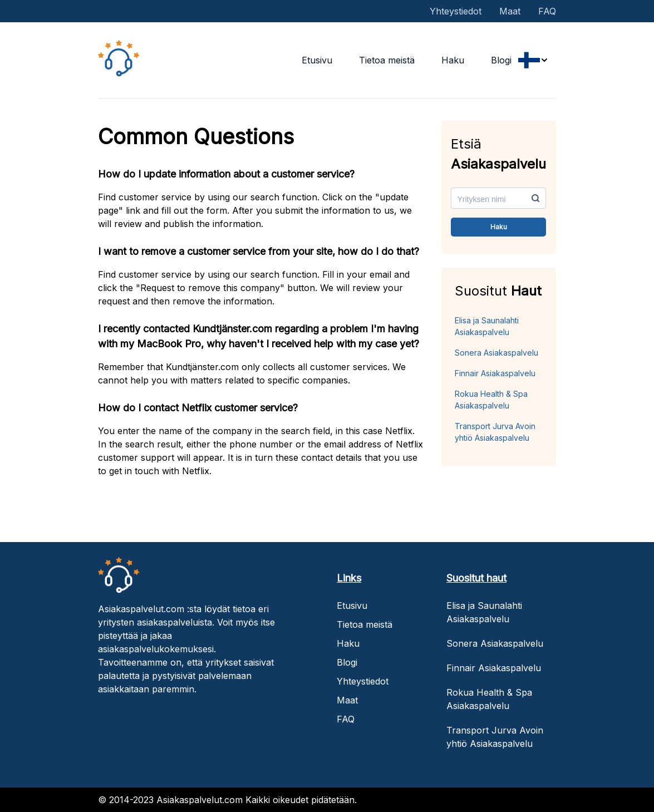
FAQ (547, 11)
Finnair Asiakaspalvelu (495, 373)
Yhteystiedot (456, 11)
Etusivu (317, 60)
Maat (510, 11)
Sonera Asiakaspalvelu (496, 353)
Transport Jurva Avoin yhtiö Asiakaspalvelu (495, 432)
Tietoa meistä (387, 60)
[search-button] (535, 198)
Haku (453, 60)
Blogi (501, 60)
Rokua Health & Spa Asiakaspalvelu (491, 400)
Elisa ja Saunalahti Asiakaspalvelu (487, 326)
